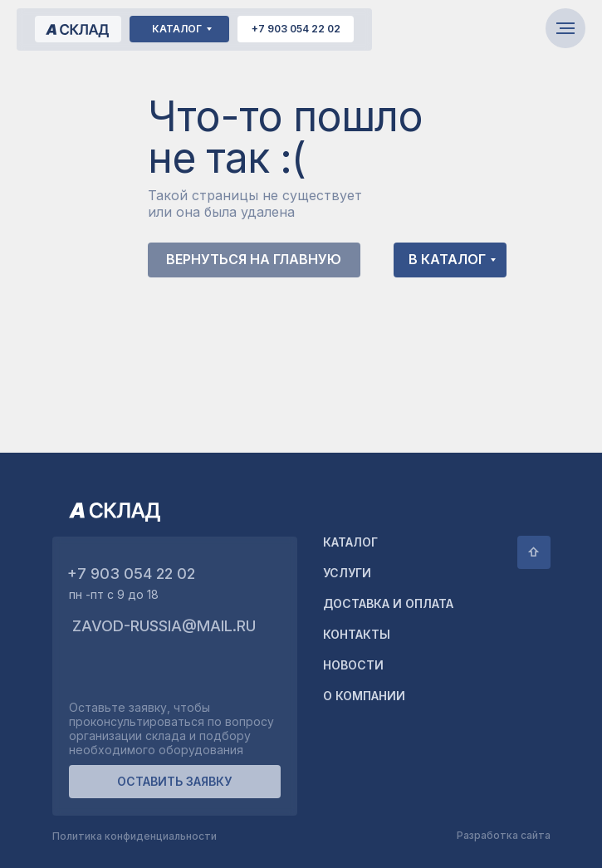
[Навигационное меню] (565, 28)
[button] (175, 782)
